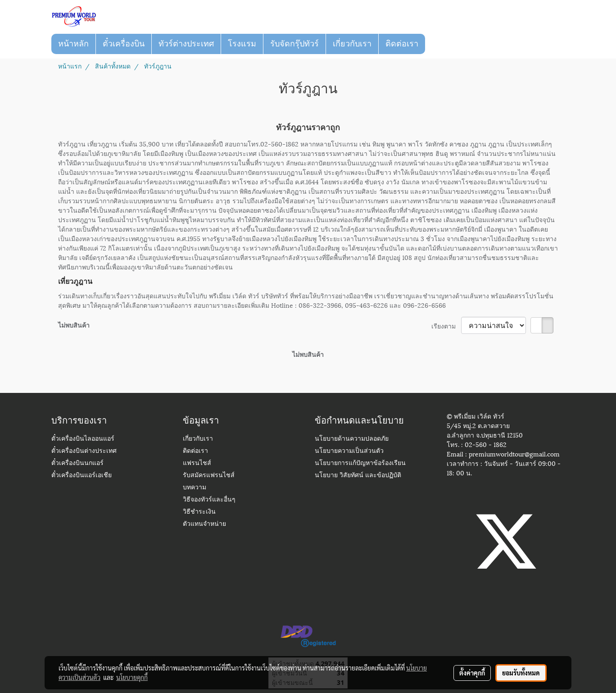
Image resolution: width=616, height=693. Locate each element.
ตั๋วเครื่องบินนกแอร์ (77, 463)
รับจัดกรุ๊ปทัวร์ (294, 44)
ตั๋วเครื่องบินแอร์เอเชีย (82, 476)
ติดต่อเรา (402, 44)
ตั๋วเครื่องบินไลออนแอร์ (83, 439)
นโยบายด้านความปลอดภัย (352, 439)
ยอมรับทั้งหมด (521, 673)
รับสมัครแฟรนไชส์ (209, 476)
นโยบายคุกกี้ (132, 677)
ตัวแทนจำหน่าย (204, 524)
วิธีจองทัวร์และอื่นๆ (209, 500)
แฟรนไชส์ (197, 463)
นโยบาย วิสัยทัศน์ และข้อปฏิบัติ (358, 476)
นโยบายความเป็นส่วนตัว (349, 451)
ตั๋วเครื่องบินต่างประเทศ (84, 451)
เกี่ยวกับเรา (352, 44)
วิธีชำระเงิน (199, 512)
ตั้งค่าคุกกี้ (472, 673)
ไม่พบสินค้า (74, 325)
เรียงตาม (446, 326)
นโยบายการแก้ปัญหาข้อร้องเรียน (360, 463)
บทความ (195, 488)
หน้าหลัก (73, 44)
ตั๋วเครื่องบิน (124, 44)
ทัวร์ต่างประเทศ (186, 44)
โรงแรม (242, 44)
